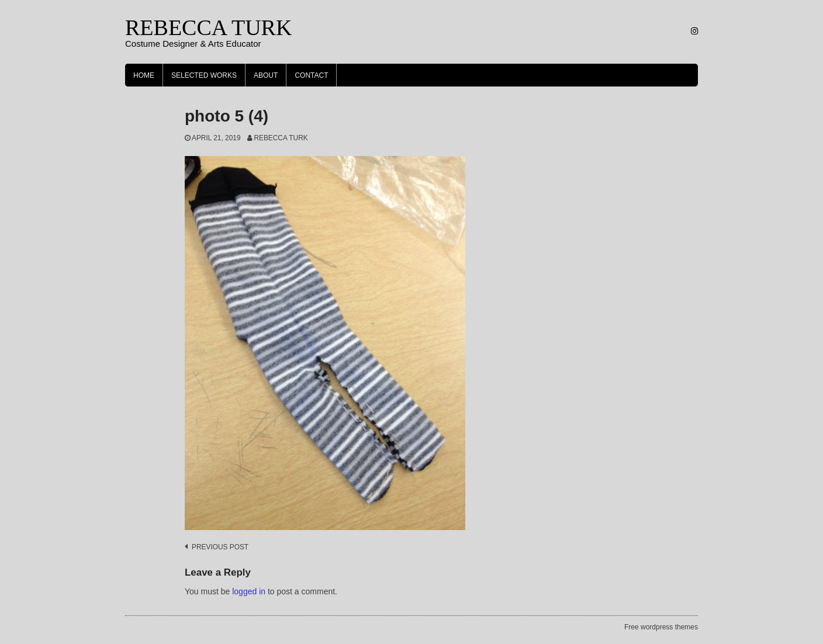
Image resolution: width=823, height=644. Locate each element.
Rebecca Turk (281, 138)
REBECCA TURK (208, 27)
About (266, 75)
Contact (311, 75)
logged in (249, 591)
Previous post (220, 547)
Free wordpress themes (661, 627)
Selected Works (204, 75)
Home (144, 75)
